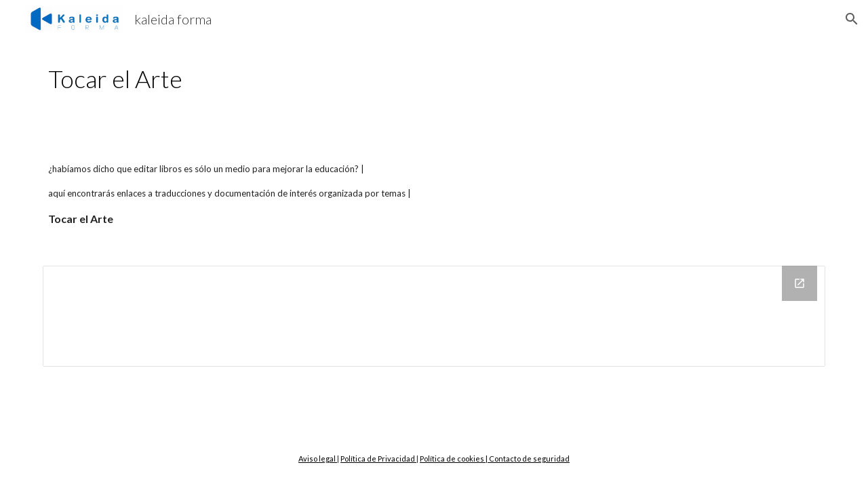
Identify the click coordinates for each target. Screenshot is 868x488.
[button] (852, 19)
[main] (367, 79)
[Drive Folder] (434, 316)
